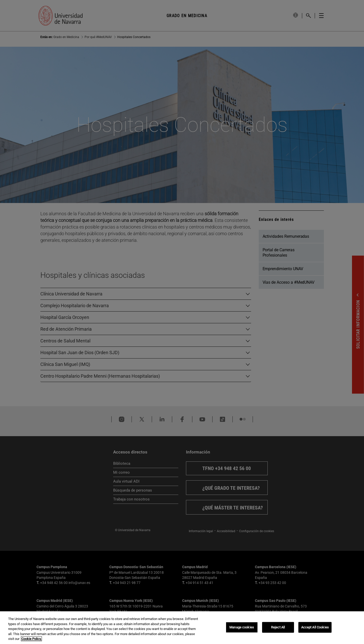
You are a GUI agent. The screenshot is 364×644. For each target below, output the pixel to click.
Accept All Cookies (315, 627)
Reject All (278, 627)
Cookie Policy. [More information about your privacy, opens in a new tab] (31, 639)
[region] (182, 628)
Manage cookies (242, 627)
